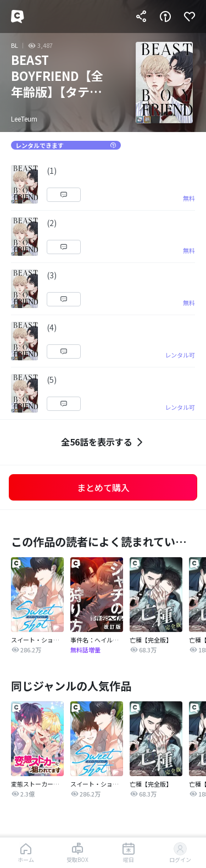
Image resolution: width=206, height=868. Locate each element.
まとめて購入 (103, 487)
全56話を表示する (103, 442)
